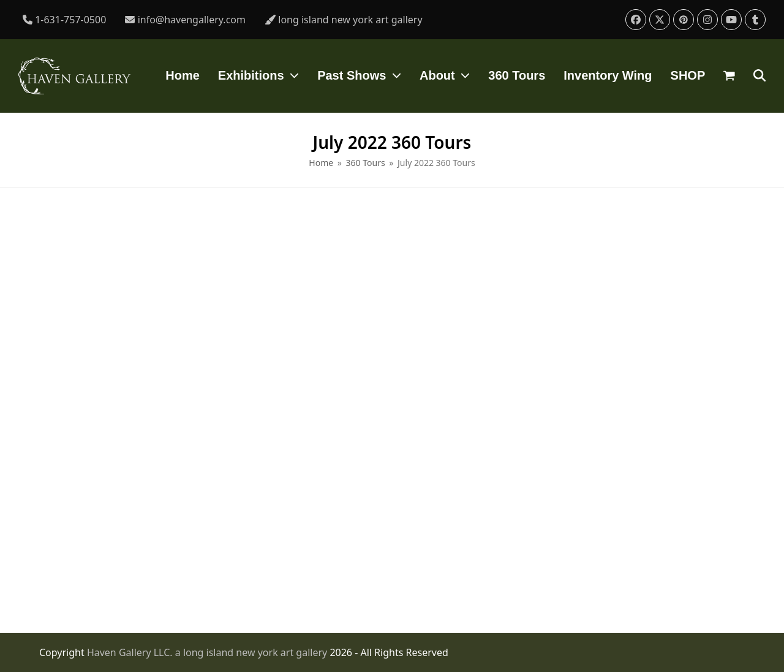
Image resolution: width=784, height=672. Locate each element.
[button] (729, 76)
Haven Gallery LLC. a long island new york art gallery (209, 652)
